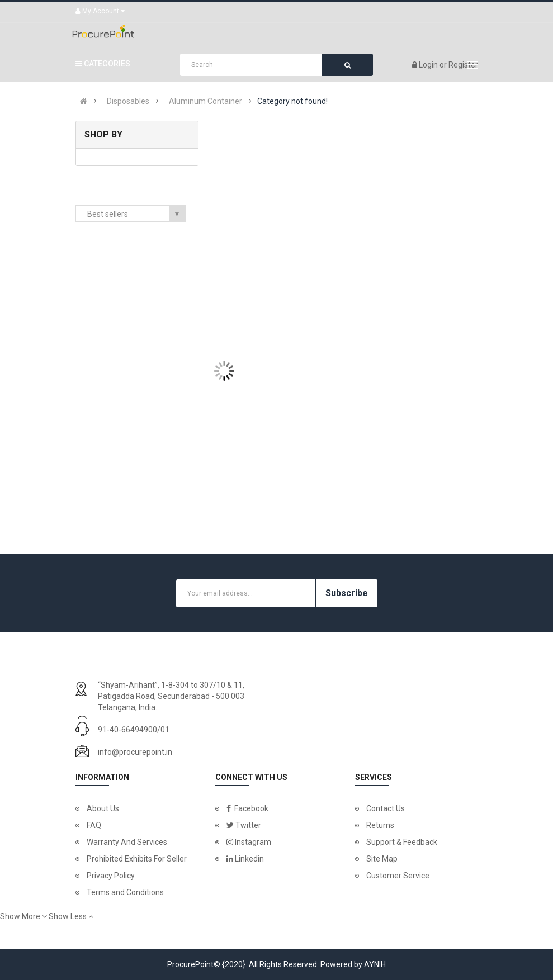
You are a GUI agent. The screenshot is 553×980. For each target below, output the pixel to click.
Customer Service (398, 876)
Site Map (382, 859)
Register (463, 65)
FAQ (94, 825)
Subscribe (347, 593)
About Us (103, 808)
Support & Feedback (402, 842)
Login (429, 65)
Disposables (128, 101)
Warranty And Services (127, 842)
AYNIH (375, 964)
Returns (380, 825)
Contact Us (386, 808)
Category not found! (292, 101)
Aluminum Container (205, 101)
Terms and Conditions (125, 892)
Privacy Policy (111, 876)
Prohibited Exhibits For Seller (137, 859)
